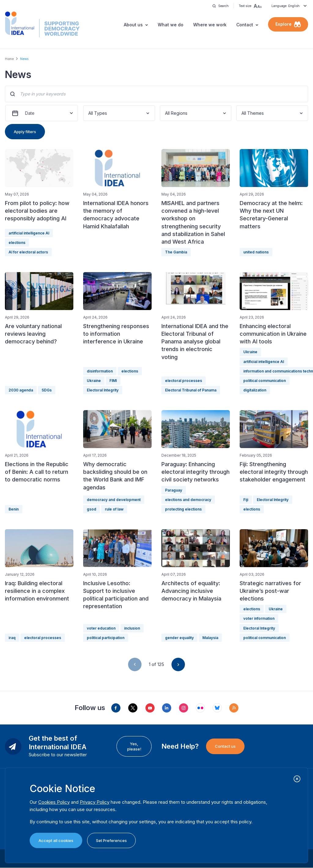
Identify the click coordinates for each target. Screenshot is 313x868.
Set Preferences (111, 840)
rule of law (114, 509)
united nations (256, 252)
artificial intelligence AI (29, 233)
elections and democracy (188, 500)
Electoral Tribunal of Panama (191, 390)
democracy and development (114, 500)
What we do (171, 25)
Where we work (210, 25)
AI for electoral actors (28, 252)
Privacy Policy (95, 802)
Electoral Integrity (103, 390)
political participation (106, 638)
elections (17, 243)
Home (9, 59)
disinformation (100, 371)
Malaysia (210, 638)
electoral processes (184, 381)
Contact (245, 25)
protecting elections (183, 509)
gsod (92, 509)
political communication (265, 381)
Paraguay (174, 490)
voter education (101, 628)
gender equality (179, 638)
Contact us (225, 746)
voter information (259, 618)
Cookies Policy (54, 802)
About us (133, 25)
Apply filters (25, 132)
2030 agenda (21, 390)
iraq (12, 638)
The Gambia (176, 252)
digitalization (255, 390)
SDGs (47, 390)
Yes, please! (134, 746)
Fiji (246, 500)
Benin (14, 509)
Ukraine (94, 381)
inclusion (132, 628)
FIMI (113, 381)
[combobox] (89, 113)
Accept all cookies (56, 840)
